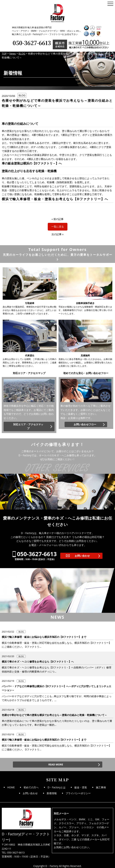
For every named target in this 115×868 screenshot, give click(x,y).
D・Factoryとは (57, 787)
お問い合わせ (82, 556)
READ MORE (56, 764)
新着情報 (52, 793)
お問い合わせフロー (85, 424)
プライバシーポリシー (78, 793)
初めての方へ (31, 787)
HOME (11, 787)
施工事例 (101, 787)
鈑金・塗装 (81, 787)
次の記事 (57, 234)
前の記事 (58, 219)
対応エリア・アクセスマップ (28, 426)
